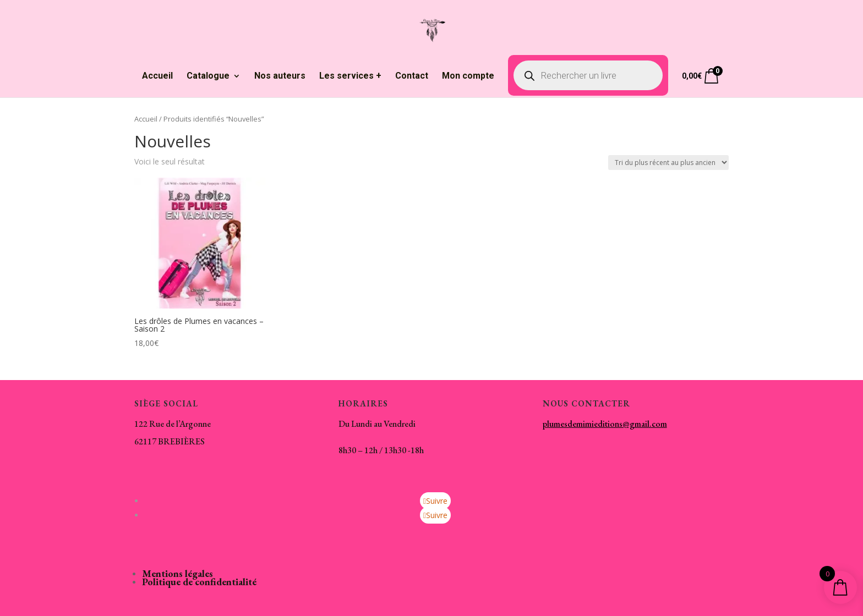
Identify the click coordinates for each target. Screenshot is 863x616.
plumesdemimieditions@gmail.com (605, 424)
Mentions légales (177, 573)
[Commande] (668, 163)
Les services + (350, 76)
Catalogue (208, 76)
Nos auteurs (280, 76)
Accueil (157, 76)
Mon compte (468, 76)
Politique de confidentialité (199, 582)
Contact (412, 76)
